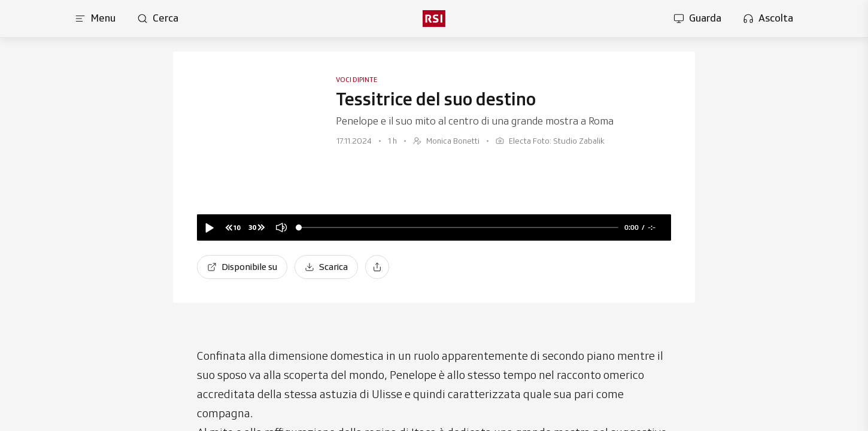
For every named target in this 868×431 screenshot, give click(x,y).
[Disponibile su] (242, 267)
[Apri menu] (95, 19)
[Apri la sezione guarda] (697, 19)
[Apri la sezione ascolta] (768, 19)
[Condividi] (377, 267)
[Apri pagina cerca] (158, 19)
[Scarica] (326, 267)
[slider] (459, 228)
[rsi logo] (434, 19)
